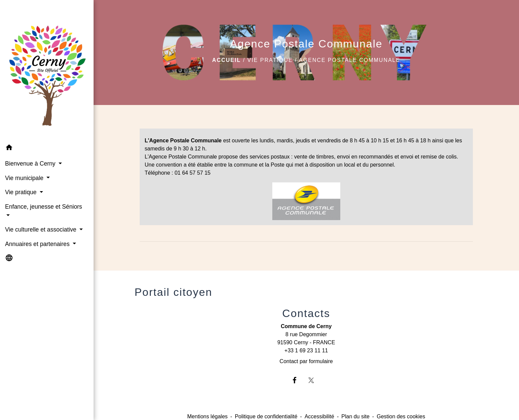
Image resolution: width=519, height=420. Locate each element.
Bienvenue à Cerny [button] (31, 164)
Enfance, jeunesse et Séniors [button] (44, 207)
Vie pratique (270, 60)
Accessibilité (319, 416)
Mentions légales (207, 416)
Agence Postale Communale (350, 60)
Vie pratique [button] (22, 192)
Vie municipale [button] (25, 178)
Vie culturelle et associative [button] (42, 230)
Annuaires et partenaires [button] (38, 244)
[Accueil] (47, 70)
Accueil (226, 60)
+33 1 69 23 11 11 (306, 351)
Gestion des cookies (401, 416)
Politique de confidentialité (266, 416)
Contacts (306, 313)
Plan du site (355, 416)
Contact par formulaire (306, 361)
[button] (47, 149)
